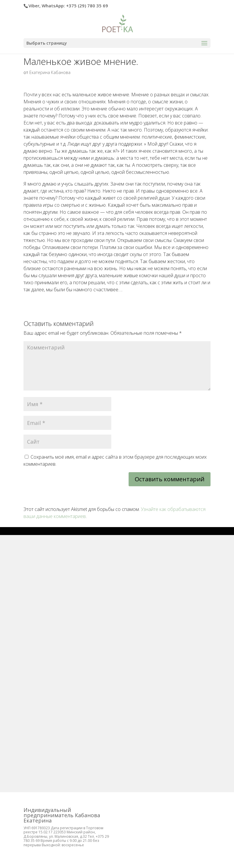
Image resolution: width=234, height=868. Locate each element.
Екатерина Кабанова (50, 72)
